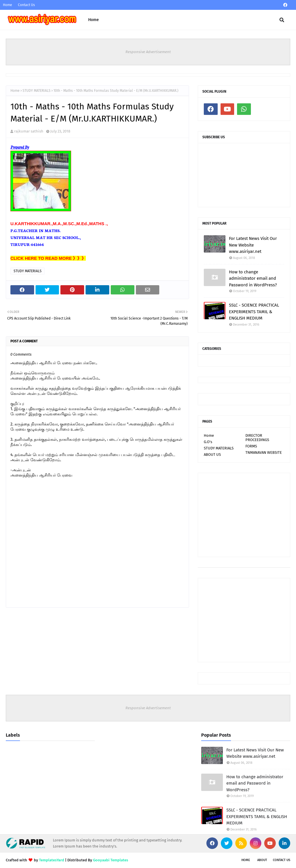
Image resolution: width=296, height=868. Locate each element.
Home (8, 5)
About (262, 860)
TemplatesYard (52, 860)
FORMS (251, 446)
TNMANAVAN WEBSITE (264, 452)
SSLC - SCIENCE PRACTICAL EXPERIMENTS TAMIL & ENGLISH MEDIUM (254, 312)
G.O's (208, 442)
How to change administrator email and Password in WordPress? (253, 278)
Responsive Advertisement (148, 52)
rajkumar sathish (29, 131)
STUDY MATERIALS (37, 91)
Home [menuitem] (94, 20)
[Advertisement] (244, 515)
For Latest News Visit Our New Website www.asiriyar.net (253, 245)
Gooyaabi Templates (111, 860)
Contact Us (26, 5)
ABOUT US (212, 454)
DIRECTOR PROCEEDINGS (257, 438)
